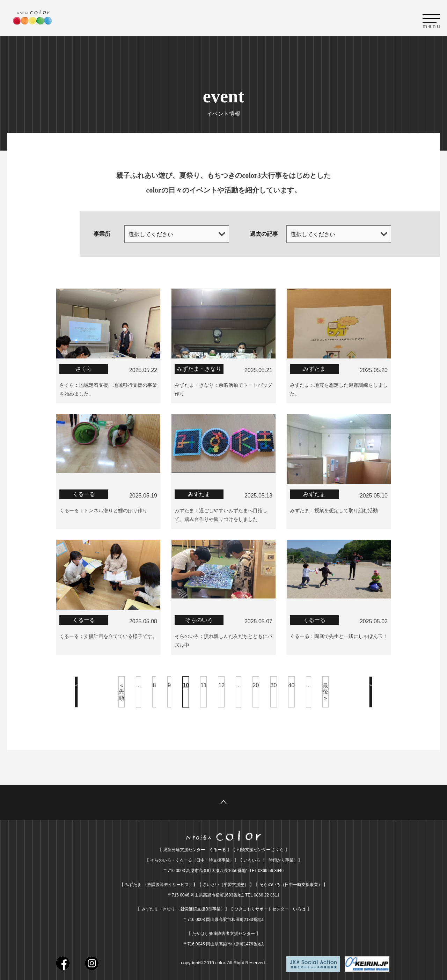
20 (256, 683)
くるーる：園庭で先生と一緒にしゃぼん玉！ (339, 634)
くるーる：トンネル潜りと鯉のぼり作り (103, 509)
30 (274, 683)
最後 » (325, 690)
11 (204, 683)
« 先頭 (122, 690)
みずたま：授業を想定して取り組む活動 (334, 509)
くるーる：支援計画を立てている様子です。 (108, 634)
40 (292, 683)
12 (221, 683)
